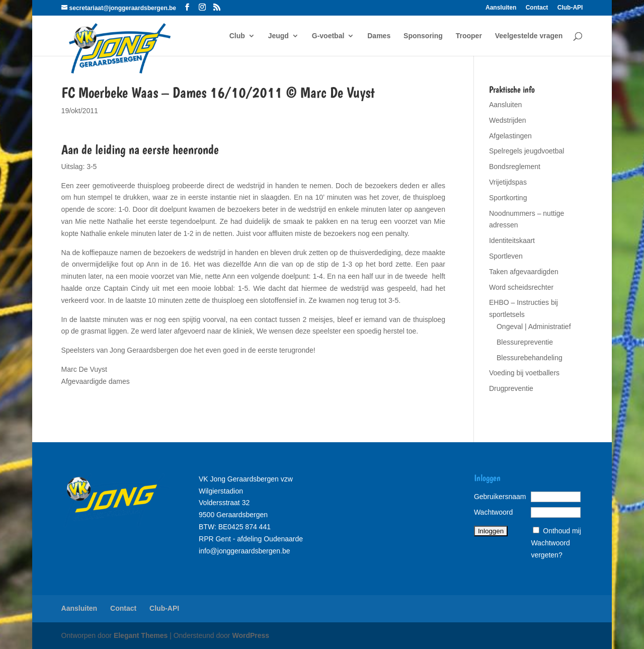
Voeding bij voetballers (524, 373)
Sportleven (506, 256)
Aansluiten (501, 8)
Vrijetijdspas (508, 182)
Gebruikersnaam (500, 497)
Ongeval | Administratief (534, 327)
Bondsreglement (515, 167)
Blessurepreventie (525, 342)
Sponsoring (423, 36)
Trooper (469, 36)
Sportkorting (508, 198)
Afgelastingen (510, 136)
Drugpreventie (511, 388)
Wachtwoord (493, 512)
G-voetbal (328, 36)
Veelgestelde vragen (529, 36)
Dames (379, 36)
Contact (537, 8)
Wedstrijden (508, 120)
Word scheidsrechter (521, 287)
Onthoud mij (562, 531)
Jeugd (278, 36)
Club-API (570, 8)
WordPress (251, 635)
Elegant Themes (141, 635)
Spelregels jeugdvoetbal (527, 151)
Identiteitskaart (512, 240)
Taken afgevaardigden (524, 272)
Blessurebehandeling (530, 358)
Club (237, 36)
